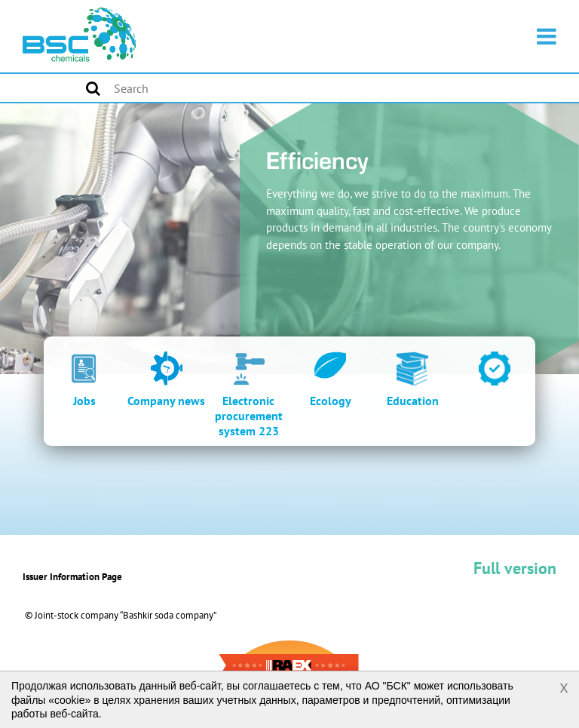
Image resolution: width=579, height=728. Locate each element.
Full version (515, 568)
